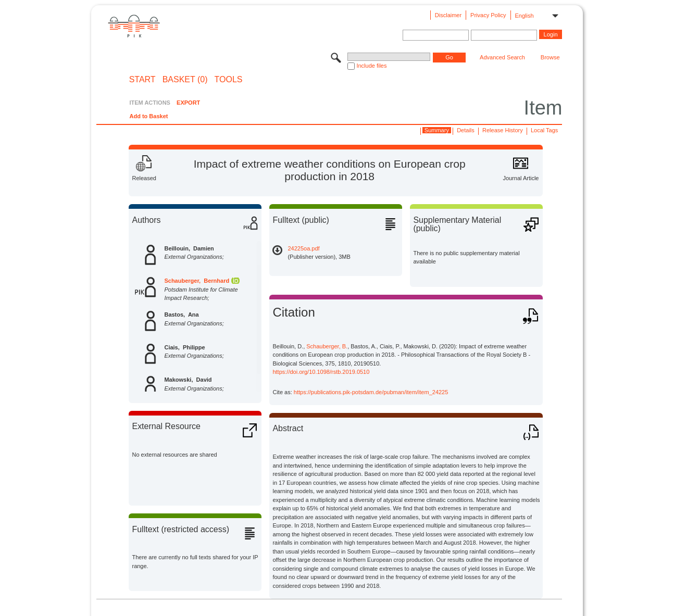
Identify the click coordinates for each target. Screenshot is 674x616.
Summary (437, 130)
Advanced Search (502, 57)
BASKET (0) (185, 80)
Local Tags (544, 130)
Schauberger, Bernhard (197, 281)
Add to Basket (148, 116)
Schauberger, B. (327, 346)
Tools (229, 80)
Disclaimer (448, 15)
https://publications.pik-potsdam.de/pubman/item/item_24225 (371, 392)
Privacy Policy (488, 15)
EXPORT (188, 103)
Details (466, 130)
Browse (550, 57)
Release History (503, 130)
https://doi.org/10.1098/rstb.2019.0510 (321, 372)
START (142, 80)
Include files (371, 66)
